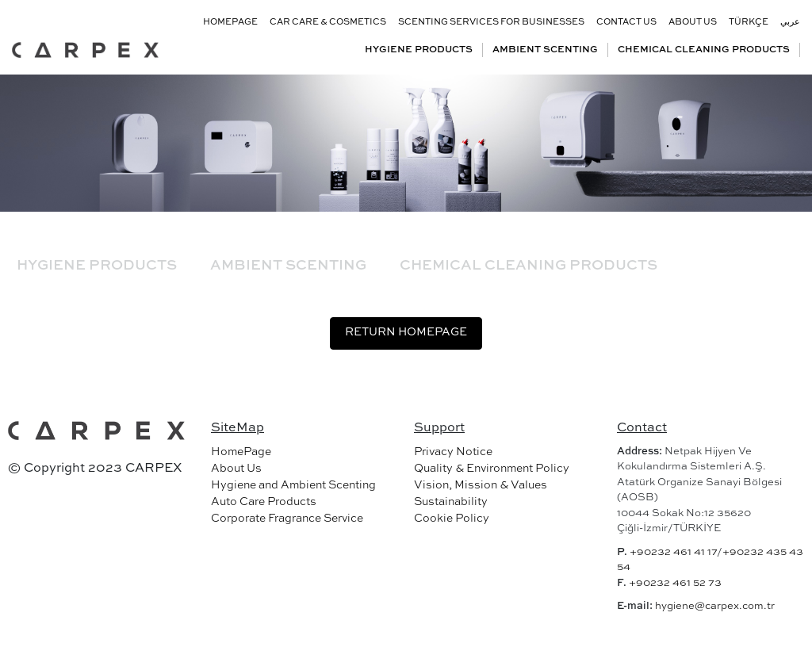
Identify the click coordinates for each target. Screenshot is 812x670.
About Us (236, 469)
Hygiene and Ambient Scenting (293, 485)
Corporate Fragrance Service (287, 519)
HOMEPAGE (230, 23)
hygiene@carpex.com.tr (715, 606)
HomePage (241, 452)
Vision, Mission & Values (481, 485)
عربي (790, 23)
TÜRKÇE (749, 23)
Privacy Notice (453, 452)
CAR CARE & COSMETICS (328, 23)
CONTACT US (626, 23)
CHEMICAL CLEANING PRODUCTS (704, 50)
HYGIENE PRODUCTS (419, 50)
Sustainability (451, 502)
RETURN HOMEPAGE (406, 332)
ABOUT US (693, 23)
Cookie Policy (452, 519)
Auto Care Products (264, 502)
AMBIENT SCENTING (545, 50)
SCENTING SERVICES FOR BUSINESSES (491, 23)
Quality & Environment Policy (492, 469)
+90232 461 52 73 (675, 583)
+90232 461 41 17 (673, 552)
